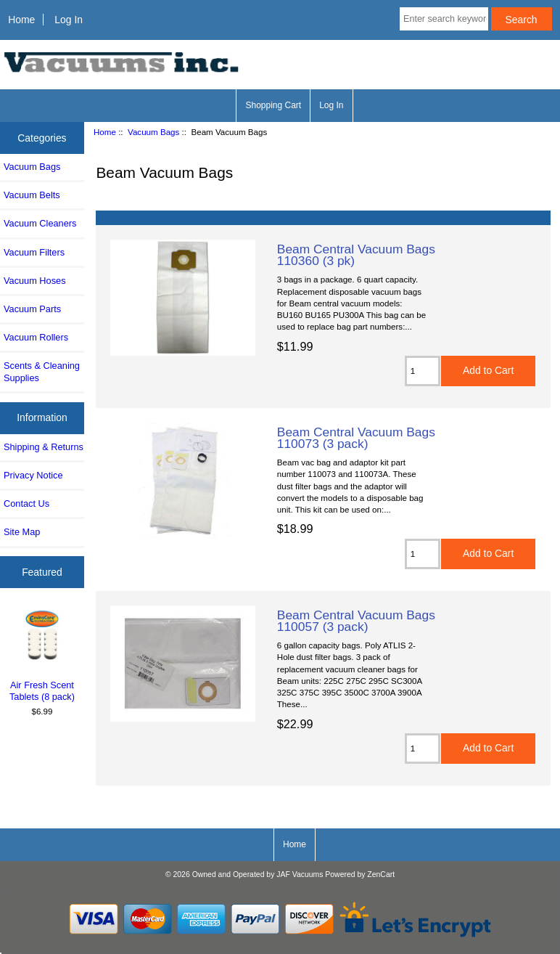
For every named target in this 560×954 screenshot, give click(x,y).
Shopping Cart (273, 105)
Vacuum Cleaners (40, 223)
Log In (69, 20)
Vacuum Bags (153, 132)
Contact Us (26, 503)
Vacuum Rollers (36, 337)
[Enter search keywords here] (444, 19)
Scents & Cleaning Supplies (42, 371)
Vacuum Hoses (35, 281)
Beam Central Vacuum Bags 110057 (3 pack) (356, 621)
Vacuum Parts (32, 309)
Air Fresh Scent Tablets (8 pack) (42, 655)
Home (21, 20)
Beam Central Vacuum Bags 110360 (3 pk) (356, 255)
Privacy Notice (33, 475)
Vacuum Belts (32, 195)
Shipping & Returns (44, 447)
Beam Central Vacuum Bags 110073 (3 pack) (356, 438)
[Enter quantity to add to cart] (423, 371)
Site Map (22, 532)
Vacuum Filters (34, 252)
